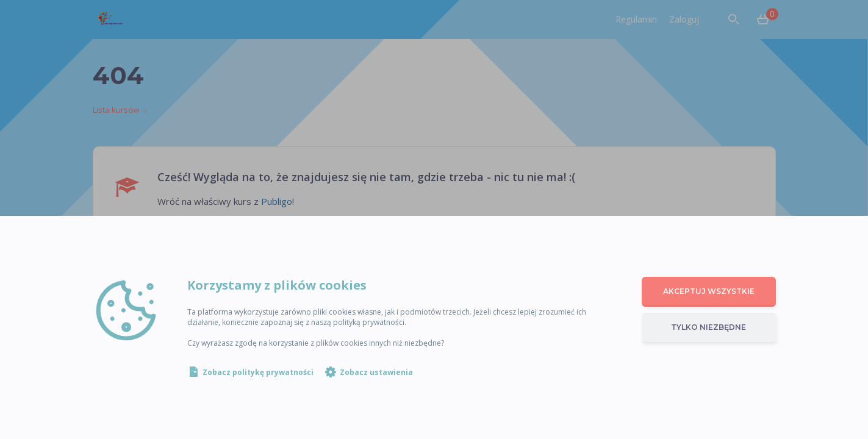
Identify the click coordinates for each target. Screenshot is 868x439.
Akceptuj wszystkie (709, 291)
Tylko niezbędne (708, 327)
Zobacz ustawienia (376, 372)
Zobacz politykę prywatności (258, 372)
